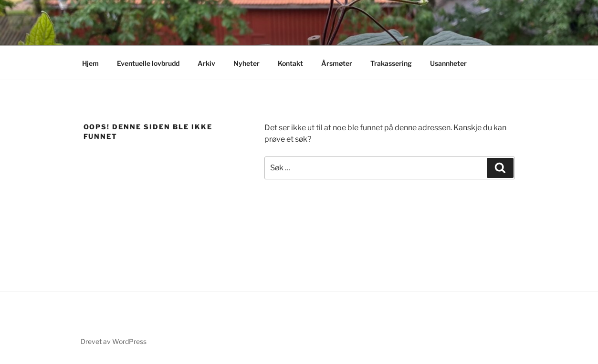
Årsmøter (337, 63)
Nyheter (247, 63)
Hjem (90, 63)
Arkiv (206, 63)
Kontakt (290, 63)
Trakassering (391, 63)
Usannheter (448, 63)
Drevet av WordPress (114, 341)
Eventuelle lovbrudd (148, 63)
